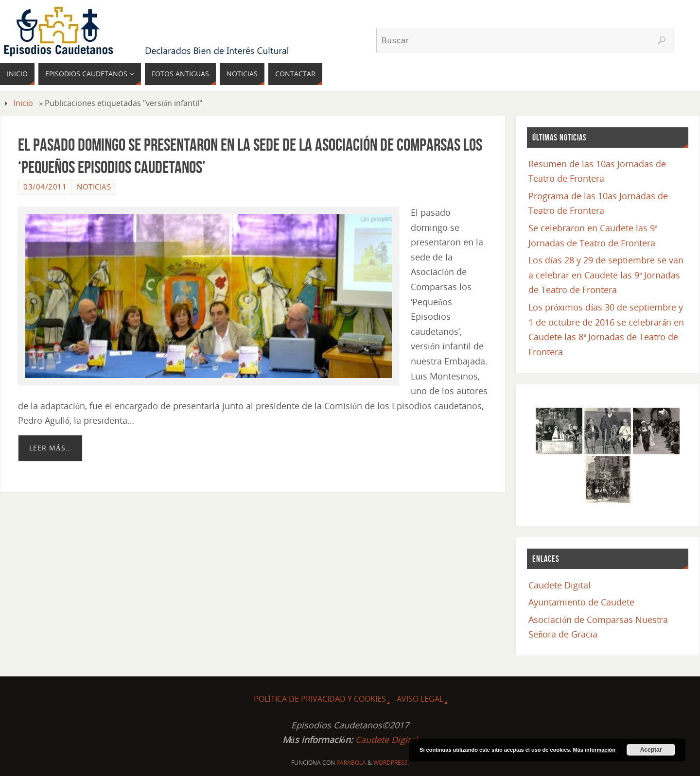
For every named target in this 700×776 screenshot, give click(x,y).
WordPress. (391, 763)
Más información (594, 750)
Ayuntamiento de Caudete (581, 602)
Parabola (351, 763)
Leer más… (50, 448)
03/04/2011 (45, 187)
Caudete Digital (560, 585)
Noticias (94, 187)
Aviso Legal (420, 699)
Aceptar (651, 750)
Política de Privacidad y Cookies (320, 699)
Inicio (23, 103)
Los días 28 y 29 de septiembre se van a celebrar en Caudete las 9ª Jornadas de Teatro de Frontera (606, 275)
